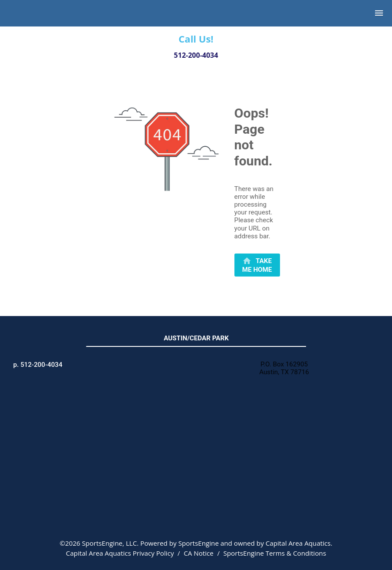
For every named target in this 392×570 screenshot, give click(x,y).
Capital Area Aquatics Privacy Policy (120, 553)
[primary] (257, 265)
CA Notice (199, 553)
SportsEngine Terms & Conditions (275, 553)
